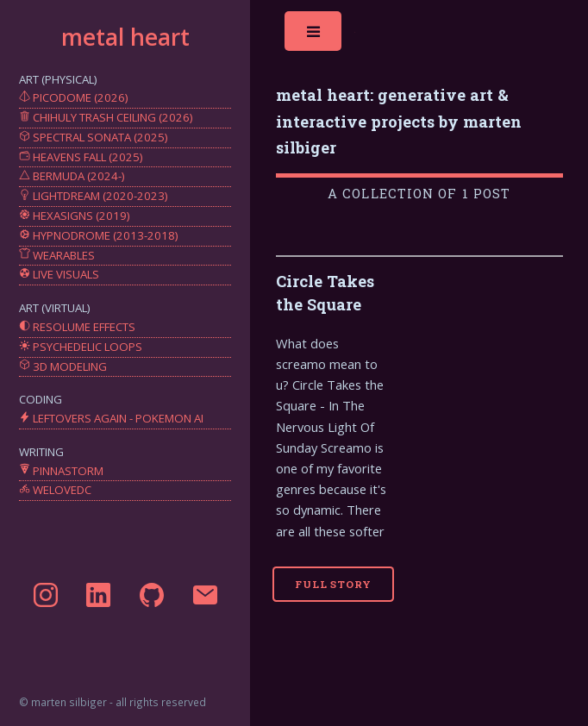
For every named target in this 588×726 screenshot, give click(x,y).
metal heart (125, 37)
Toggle (315, 36)
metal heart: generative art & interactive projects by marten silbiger (399, 121)
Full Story (333, 584)
